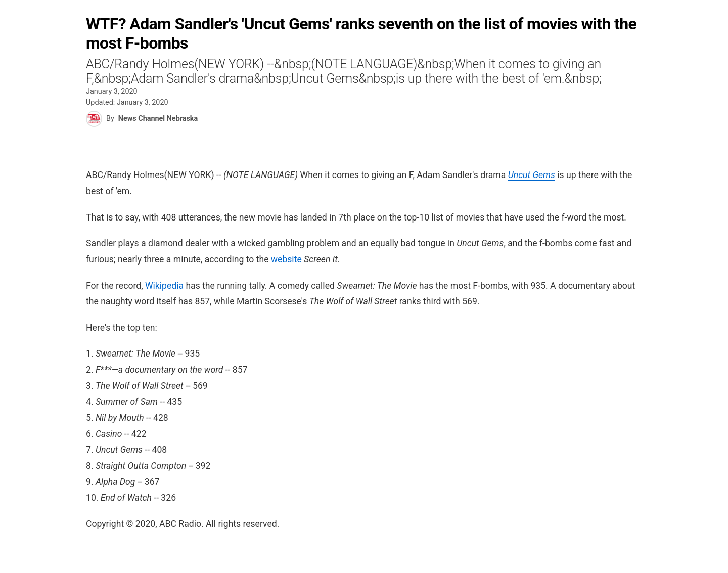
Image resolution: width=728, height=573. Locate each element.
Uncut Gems (532, 175)
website (286, 259)
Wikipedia (164, 286)
